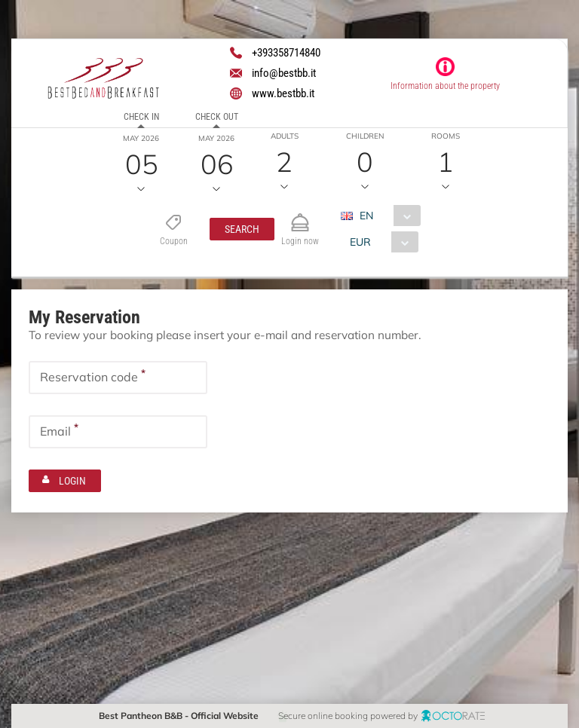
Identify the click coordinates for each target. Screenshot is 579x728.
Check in (141, 117)
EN (366, 216)
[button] (241, 229)
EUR (360, 242)
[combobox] (386, 216)
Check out (216, 117)
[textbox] (118, 377)
